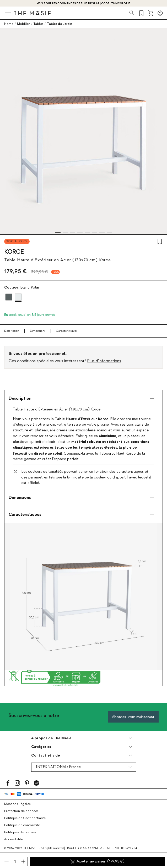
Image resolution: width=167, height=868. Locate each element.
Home (9, 24)
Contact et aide (45, 755)
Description (12, 331)
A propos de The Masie (51, 738)
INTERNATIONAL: (58, 767)
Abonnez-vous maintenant (133, 717)
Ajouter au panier (98, 861)
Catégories (41, 747)
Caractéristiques (67, 331)
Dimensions (38, 331)
